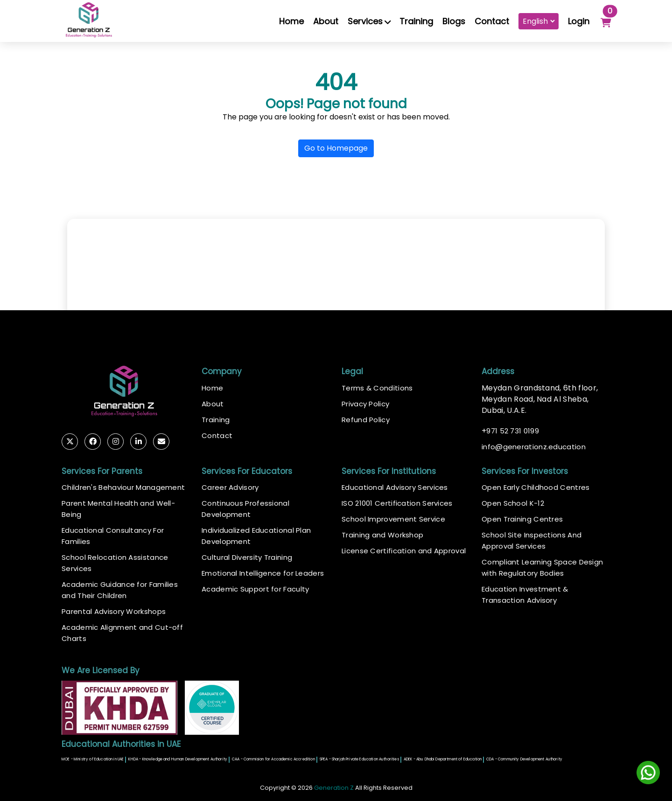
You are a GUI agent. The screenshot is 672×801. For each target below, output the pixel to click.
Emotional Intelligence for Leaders (263, 573)
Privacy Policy (365, 404)
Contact (492, 21)
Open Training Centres (522, 519)
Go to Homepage (336, 148)
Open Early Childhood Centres (535, 487)
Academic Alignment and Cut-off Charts (122, 633)
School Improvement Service (393, 519)
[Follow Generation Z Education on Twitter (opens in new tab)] (70, 442)
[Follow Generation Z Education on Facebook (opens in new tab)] (93, 442)
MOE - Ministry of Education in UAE (93, 759)
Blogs (454, 21)
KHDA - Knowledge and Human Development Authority (178, 759)
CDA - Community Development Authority (524, 759)
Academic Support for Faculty (255, 589)
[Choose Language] (539, 21)
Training (416, 21)
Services (369, 21)
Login (579, 21)
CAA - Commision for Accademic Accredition (273, 759)
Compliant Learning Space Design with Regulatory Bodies (542, 568)
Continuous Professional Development (245, 509)
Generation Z (334, 788)
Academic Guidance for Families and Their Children (120, 590)
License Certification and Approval (404, 551)
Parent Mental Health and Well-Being (118, 509)
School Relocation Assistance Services (115, 563)
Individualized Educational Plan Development (256, 536)
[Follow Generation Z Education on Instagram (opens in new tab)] (115, 442)
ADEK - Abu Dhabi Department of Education (443, 759)
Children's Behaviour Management (123, 487)
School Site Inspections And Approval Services (532, 540)
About (326, 21)
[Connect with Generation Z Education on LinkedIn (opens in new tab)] (138, 442)
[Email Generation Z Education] (161, 442)
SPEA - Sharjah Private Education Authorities (359, 759)
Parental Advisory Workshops (114, 611)
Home (291, 21)
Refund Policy (366, 420)
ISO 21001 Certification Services (397, 503)
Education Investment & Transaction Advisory (525, 595)
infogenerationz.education (534, 447)
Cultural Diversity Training (247, 557)
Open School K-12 (513, 503)
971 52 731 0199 (510, 431)
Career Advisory (230, 487)
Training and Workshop (382, 535)
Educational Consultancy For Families (113, 536)
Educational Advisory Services (395, 487)
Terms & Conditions (377, 388)
